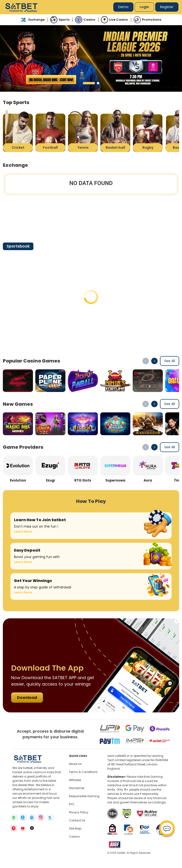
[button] (89, 83)
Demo (123, 7)
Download (27, 698)
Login (144, 7)
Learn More (23, 532)
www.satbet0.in (118, 756)
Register (167, 7)
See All (170, 361)
